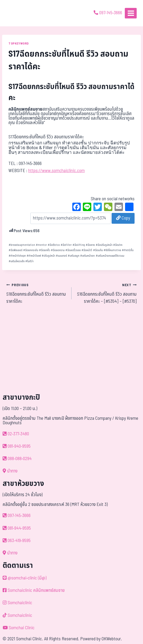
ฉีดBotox (54, 245)
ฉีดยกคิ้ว (45, 250)
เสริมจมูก (74, 256)
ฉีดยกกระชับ (31, 250)
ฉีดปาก (118, 245)
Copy (123, 218)
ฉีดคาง (90, 245)
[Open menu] (131, 13)
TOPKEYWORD (19, 43)
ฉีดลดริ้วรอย (73, 250)
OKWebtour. (112, 639)
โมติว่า (29, 261)
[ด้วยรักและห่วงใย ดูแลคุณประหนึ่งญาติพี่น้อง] (19, 13)
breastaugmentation (22, 245)
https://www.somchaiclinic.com (56, 171)
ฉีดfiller (66, 245)
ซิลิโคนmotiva (112, 250)
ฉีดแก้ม (98, 250)
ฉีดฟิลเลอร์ (16, 250)
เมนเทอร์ (61, 256)
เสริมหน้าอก (87, 256)
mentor (41, 245)
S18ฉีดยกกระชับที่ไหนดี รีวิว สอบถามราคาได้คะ (37, 293)
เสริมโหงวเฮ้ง (17, 261)
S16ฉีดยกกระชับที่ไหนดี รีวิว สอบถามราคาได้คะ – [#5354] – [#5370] (106, 293)
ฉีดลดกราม (58, 250)
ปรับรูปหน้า (48, 256)
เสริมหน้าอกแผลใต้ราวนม (110, 256)
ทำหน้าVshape (17, 256)
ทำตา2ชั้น (128, 250)
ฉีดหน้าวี (87, 250)
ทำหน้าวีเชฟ (34, 256)
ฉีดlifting (79, 245)
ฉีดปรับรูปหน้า (104, 245)
